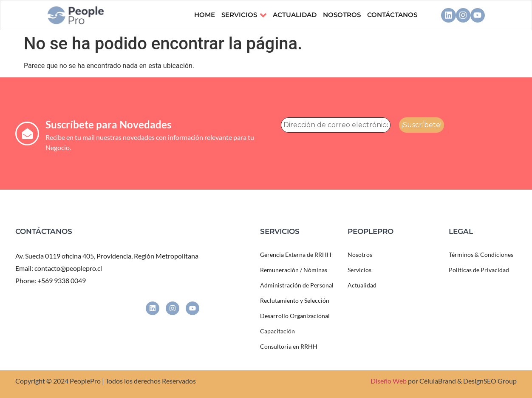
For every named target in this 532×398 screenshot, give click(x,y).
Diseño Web (389, 381)
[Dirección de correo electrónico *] (336, 125)
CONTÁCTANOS (392, 15)
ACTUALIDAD (295, 15)
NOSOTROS (342, 15)
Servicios (244, 15)
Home (205, 15)
